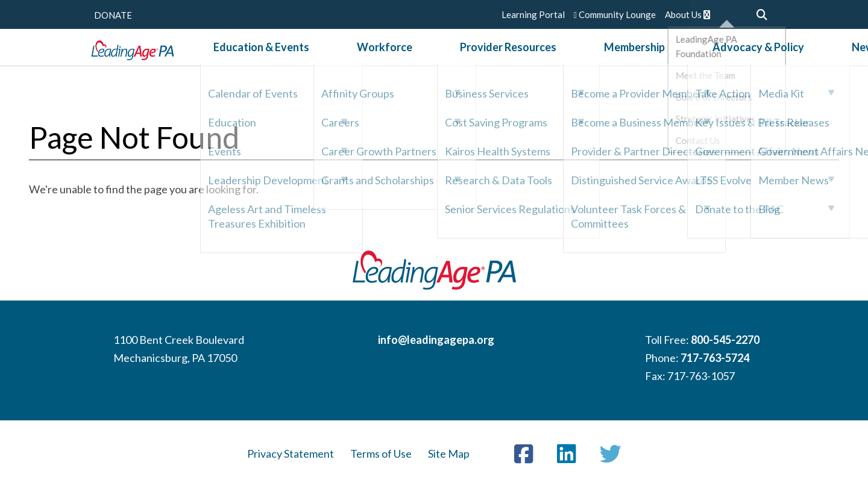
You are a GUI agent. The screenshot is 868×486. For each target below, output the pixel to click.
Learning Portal (533, 14)
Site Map (449, 453)
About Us (687, 14)
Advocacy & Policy (684, 60)
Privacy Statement (291, 453)
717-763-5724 (715, 358)
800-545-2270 (725, 340)
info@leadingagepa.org (436, 340)
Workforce (404, 60)
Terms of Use (381, 453)
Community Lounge (615, 14)
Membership (591, 60)
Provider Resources (497, 60)
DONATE (113, 15)
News (759, 60)
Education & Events (313, 60)
